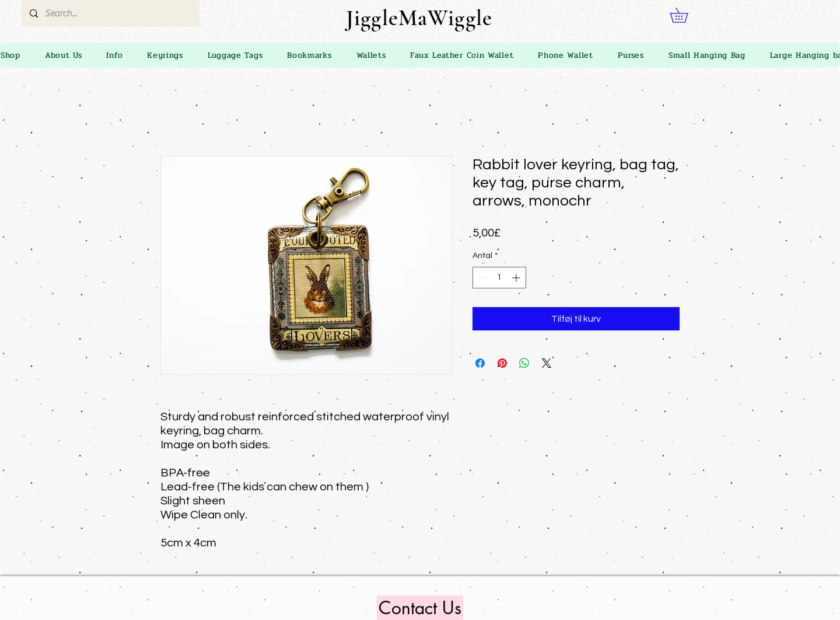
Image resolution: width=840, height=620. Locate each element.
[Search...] (110, 13)
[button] (114, 55)
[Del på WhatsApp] (524, 363)
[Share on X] (547, 363)
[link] (686, 15)
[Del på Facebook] (480, 363)
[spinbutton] (499, 278)
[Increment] (517, 278)
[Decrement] (482, 278)
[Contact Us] (420, 608)
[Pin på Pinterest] (502, 363)
